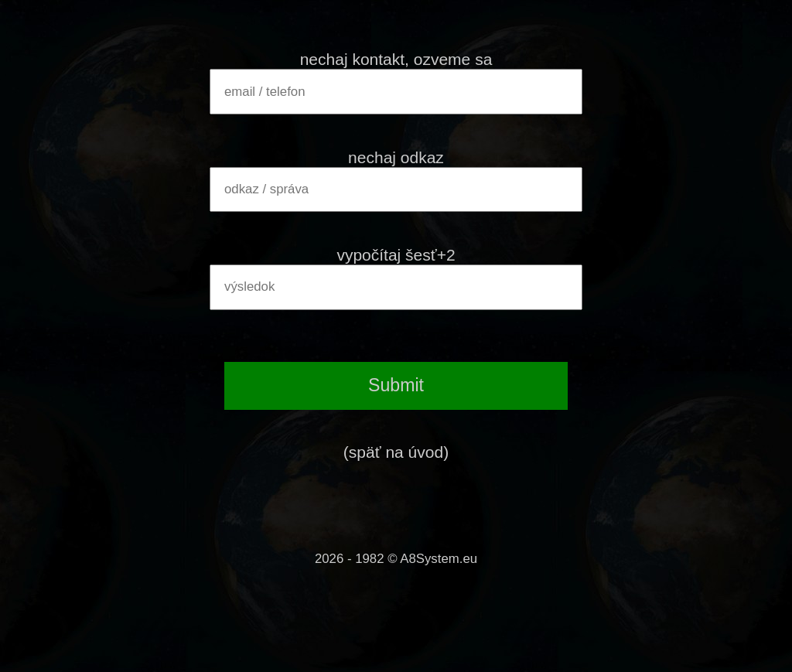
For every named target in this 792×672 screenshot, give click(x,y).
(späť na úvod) (396, 452)
